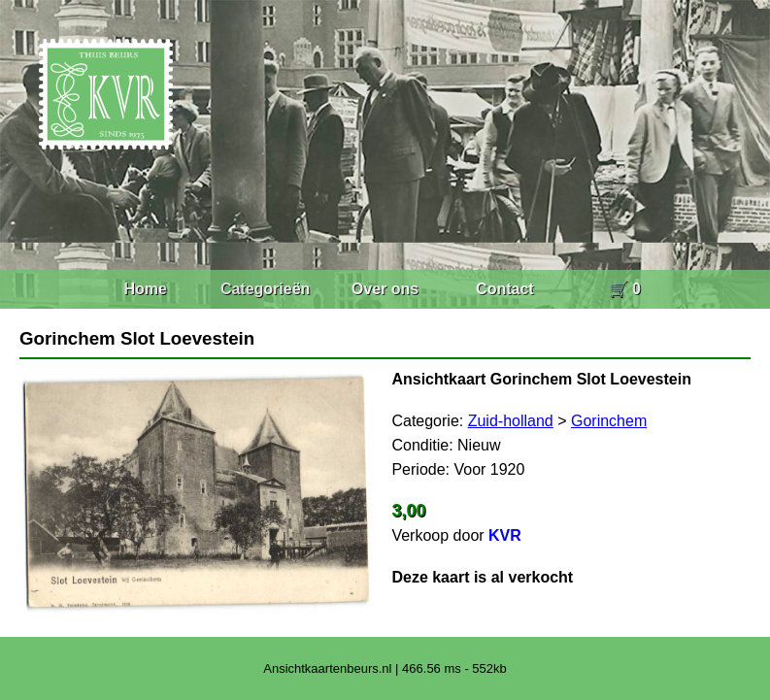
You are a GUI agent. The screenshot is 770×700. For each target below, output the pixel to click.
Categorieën (265, 289)
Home (145, 289)
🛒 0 (625, 289)
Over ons (385, 289)
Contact (505, 289)
